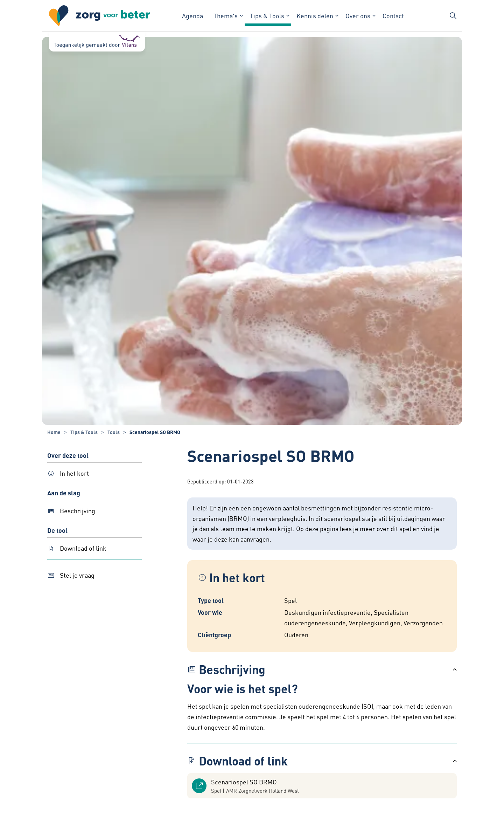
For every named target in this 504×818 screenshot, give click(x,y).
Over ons (358, 16)
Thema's (226, 16)
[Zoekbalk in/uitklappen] (453, 16)
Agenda (192, 16)
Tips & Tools (267, 16)
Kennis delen (315, 16)
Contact (393, 16)
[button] (322, 669)
